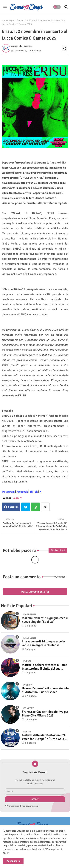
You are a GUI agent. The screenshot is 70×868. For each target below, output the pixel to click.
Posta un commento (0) (35, 592)
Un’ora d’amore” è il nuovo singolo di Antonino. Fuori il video (45, 690)
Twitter (26, 507)
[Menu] (5, 7)
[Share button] (45, 507)
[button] (57, 7)
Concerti (22, 20)
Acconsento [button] (13, 861)
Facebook (13, 507)
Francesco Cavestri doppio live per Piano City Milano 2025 (45, 714)
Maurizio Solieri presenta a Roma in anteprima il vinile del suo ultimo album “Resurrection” (45, 667)
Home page (8, 20)
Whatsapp (35, 507)
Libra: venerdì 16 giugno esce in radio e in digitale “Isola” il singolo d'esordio (43, 643)
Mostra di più (58, 550)
